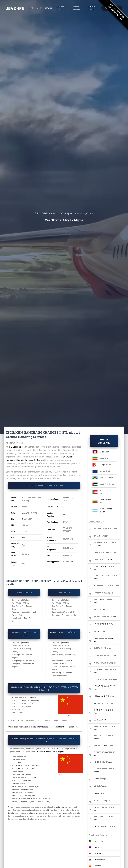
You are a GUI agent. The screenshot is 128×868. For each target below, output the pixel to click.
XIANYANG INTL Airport (103, 648)
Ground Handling (76, 8)
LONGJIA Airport (100, 786)
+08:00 (25, 525)
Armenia (99, 847)
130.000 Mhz (68, 562)
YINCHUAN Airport (101, 632)
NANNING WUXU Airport (103, 593)
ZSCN (25, 531)
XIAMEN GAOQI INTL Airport (105, 663)
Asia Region (104, 452)
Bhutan (98, 866)
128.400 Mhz (68, 556)
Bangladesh (100, 860)
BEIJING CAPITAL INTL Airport (105, 528)
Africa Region (105, 458)
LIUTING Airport (100, 720)
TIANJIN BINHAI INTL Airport (105, 552)
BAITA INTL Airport (101, 536)
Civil (24, 563)
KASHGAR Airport (101, 779)
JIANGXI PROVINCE (30, 513)
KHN (24, 538)
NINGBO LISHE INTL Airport (104, 696)
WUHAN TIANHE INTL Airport (105, 617)
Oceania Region (106, 471)
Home (31, 8)
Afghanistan (100, 841)
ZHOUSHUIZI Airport (102, 801)
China (24, 507)
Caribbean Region (106, 478)
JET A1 (66, 522)
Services (49, 8)
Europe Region (105, 465)
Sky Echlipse (15, 447)
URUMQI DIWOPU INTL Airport (105, 826)
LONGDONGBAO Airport (103, 762)
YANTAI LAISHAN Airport (103, 746)
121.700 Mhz (68, 548)
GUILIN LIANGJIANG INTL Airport (106, 585)
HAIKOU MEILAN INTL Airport (105, 624)
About (39, 8)
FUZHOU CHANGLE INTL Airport (106, 679)
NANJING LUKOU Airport (103, 703)
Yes (24, 545)
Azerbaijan (99, 853)
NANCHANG (27, 519)
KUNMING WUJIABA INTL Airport (106, 655)
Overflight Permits (60, 8)
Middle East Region (107, 484)
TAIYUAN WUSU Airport (103, 560)
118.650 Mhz (68, 539)
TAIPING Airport (100, 793)
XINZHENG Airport (101, 609)
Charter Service (91, 8)
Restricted (26, 554)
